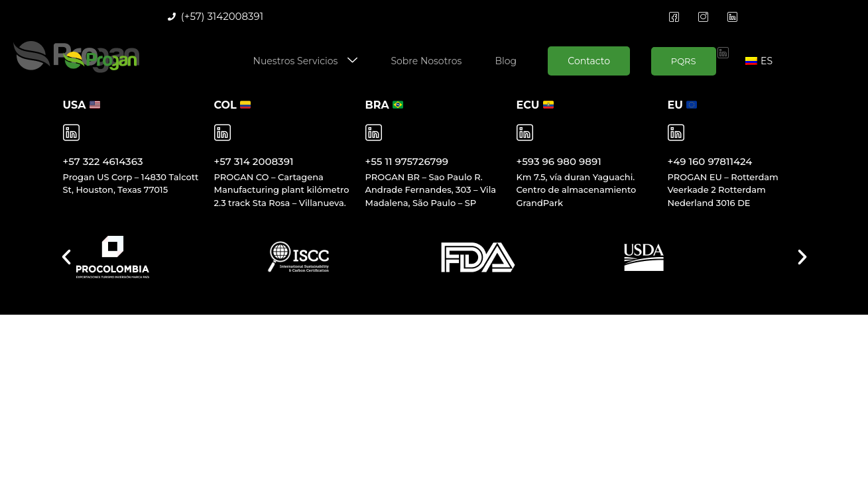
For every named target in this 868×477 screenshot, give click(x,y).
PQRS (684, 61)
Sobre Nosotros (426, 61)
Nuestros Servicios (306, 61)
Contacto (589, 61)
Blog (506, 61)
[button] (66, 257)
